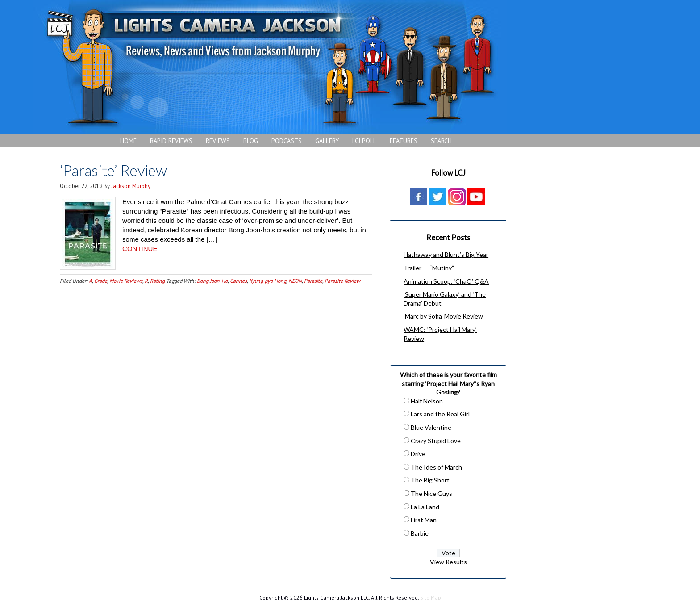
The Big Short (430, 480)
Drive (418, 454)
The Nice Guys (431, 493)
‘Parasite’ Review (115, 170)
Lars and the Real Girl (440, 414)
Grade (101, 281)
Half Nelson (427, 401)
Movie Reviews (126, 281)
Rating (157, 281)
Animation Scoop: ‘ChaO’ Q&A (446, 281)
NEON (295, 281)
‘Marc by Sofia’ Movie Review (443, 316)
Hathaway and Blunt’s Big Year (446, 254)
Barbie (420, 533)
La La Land (425, 507)
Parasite (313, 281)
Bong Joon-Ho (212, 281)
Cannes (238, 281)
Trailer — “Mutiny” (429, 268)
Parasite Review (342, 281)
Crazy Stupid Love (436, 441)
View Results (448, 562)
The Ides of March (436, 467)
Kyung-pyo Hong (268, 281)
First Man (424, 520)
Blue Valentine (431, 427)
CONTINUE (140, 249)
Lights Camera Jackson (270, 67)
